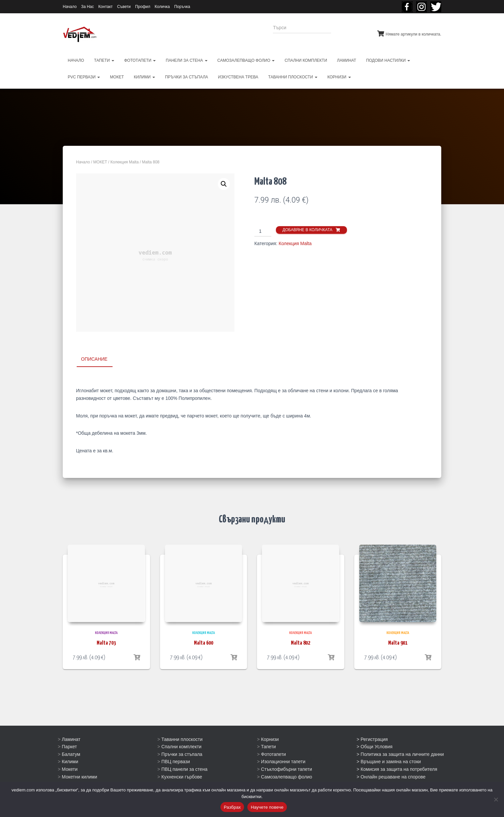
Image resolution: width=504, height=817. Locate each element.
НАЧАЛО (76, 60)
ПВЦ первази (176, 762)
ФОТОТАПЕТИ (140, 60)
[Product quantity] (263, 231)
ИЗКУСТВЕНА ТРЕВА (238, 77)
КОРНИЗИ (339, 77)
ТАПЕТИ (104, 60)
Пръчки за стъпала (182, 754)
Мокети (70, 769)
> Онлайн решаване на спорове (391, 776)
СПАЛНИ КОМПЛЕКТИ (306, 60)
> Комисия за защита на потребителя (397, 769)
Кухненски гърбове (182, 776)
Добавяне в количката (307, 230)
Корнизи (270, 739)
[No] (496, 799)
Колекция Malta (125, 162)
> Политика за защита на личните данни (400, 754)
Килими (70, 762)
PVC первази (84, 77)
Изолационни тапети (283, 762)
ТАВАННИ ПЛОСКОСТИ (293, 77)
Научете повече (267, 807)
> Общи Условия (375, 747)
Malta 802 (300, 643)
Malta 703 (106, 643)
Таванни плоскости (182, 739)
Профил (143, 7)
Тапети (268, 747)
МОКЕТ (117, 77)
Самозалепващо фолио (287, 776)
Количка (162, 7)
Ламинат (71, 739)
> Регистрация (372, 739)
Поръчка (182, 7)
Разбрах (232, 807)
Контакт (105, 7)
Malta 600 (204, 643)
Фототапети (273, 754)
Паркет (69, 747)
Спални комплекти (181, 747)
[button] (224, 184)
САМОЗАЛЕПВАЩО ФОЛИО (246, 60)
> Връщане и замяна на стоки (389, 762)
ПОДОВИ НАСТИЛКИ (388, 60)
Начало (70, 7)
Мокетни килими (79, 776)
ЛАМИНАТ (347, 60)
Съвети (124, 7)
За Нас (87, 7)
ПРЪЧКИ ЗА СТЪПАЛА (187, 77)
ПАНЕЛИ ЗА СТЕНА (186, 60)
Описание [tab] (94, 359)
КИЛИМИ (144, 77)
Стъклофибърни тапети (287, 769)
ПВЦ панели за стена (184, 769)
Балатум (71, 754)
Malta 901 (398, 643)
